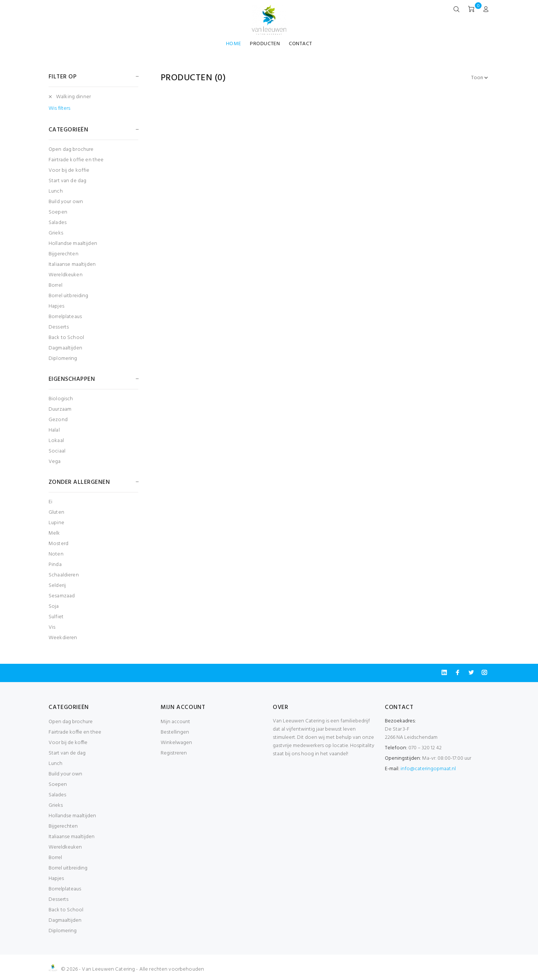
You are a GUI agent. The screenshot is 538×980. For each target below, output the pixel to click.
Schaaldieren (64, 575)
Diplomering (63, 358)
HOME (234, 44)
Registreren (174, 753)
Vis (52, 627)
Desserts (59, 327)
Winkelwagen (176, 743)
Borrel (55, 285)
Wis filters (59, 109)
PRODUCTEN (265, 44)
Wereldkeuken (66, 275)
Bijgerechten (64, 254)
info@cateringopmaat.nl (428, 769)
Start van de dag (67, 181)
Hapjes (56, 306)
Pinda (55, 565)
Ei (50, 502)
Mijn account (175, 722)
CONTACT (300, 44)
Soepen (58, 212)
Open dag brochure (71, 150)
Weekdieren (63, 637)
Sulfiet (56, 617)
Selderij (57, 586)
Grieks (56, 233)
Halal (54, 430)
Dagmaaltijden (65, 348)
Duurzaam (60, 409)
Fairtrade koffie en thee (76, 160)
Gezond (58, 420)
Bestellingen (175, 732)
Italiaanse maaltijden (72, 265)
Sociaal (57, 451)
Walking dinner (73, 97)
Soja (54, 606)
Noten (56, 554)
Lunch (56, 191)
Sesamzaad (62, 596)
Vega (55, 461)
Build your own (66, 202)
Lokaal (56, 441)
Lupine (56, 523)
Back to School (66, 338)
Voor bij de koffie (69, 170)
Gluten (56, 512)
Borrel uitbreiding (69, 296)
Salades (58, 223)
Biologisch (61, 399)
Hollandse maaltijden (73, 244)
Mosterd (58, 544)
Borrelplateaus (65, 317)
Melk (54, 533)
